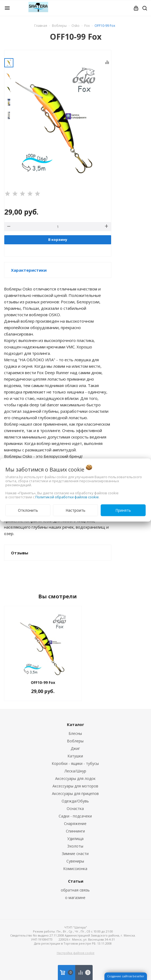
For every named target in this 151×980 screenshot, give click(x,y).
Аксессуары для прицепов (75, 793)
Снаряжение (75, 824)
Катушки (75, 756)
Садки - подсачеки (75, 816)
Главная (41, 26)
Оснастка (75, 808)
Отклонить (28, 510)
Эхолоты (75, 846)
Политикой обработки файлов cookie (67, 497)
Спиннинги (75, 831)
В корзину (58, 240)
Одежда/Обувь (75, 801)
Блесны (75, 733)
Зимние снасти (75, 854)
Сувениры (75, 861)
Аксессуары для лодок (75, 778)
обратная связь (75, 890)
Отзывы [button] (20, 553)
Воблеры (75, 741)
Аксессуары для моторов (75, 786)
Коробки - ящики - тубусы (75, 763)
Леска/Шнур (75, 771)
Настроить (76, 510)
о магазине (75, 898)
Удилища (75, 839)
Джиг (75, 748)
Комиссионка (75, 869)
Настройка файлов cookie (76, 953)
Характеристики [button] (29, 270)
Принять (123, 510)
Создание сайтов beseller (126, 976)
